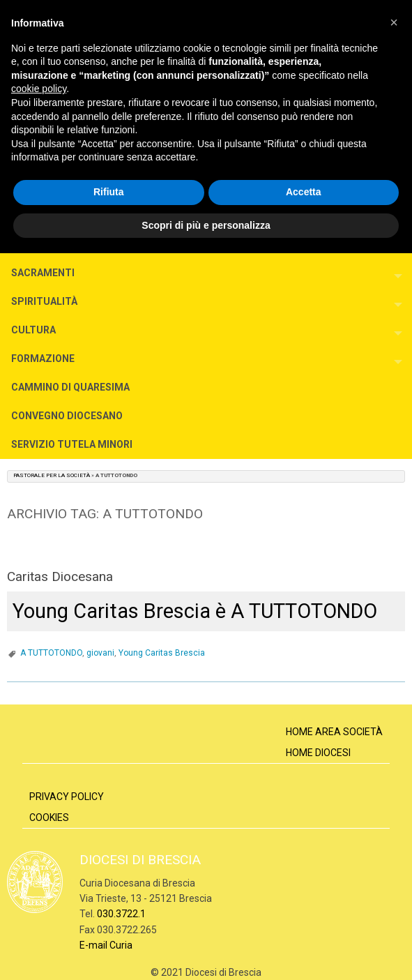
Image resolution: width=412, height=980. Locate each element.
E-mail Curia (106, 945)
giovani (100, 653)
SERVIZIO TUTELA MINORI (72, 444)
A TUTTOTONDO (51, 653)
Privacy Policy (67, 797)
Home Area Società (334, 732)
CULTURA (33, 330)
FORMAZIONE (43, 359)
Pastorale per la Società (52, 475)
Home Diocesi (318, 753)
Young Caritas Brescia (162, 653)
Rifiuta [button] (109, 192)
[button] (394, 22)
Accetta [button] (304, 192)
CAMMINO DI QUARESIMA (70, 387)
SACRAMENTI (43, 273)
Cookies (49, 817)
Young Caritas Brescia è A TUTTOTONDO (195, 611)
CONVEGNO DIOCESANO (67, 416)
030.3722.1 (121, 914)
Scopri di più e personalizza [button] (206, 225)
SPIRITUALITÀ (44, 301)
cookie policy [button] (39, 89)
